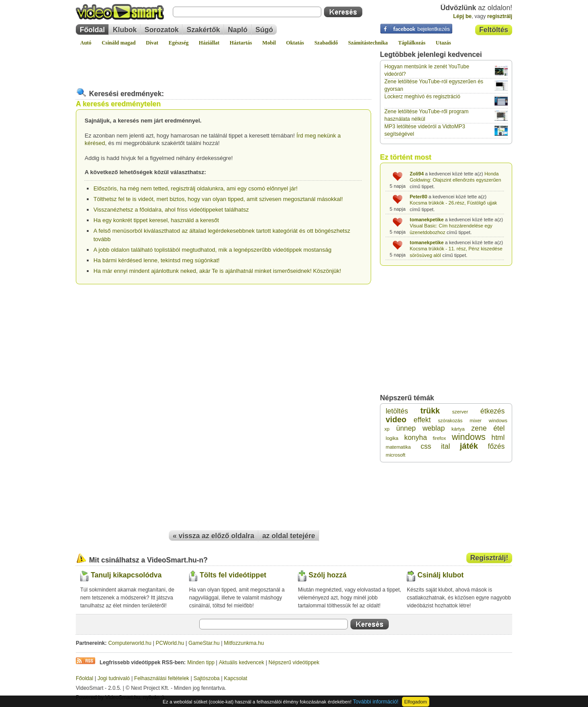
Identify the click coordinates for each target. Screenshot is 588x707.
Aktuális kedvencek (242, 662)
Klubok (125, 30)
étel (499, 428)
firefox (439, 438)
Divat (152, 43)
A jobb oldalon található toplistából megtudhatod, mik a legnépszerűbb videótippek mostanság (212, 250)
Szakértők (203, 30)
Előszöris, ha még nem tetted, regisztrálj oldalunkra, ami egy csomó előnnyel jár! (195, 188)
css (426, 446)
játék (469, 446)
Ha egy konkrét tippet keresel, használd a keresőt (156, 220)
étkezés (493, 411)
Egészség (178, 43)
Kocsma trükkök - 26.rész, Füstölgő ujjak (454, 203)
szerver (460, 412)
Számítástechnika (368, 43)
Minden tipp (201, 662)
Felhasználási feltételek (162, 678)
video (396, 420)
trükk (430, 411)
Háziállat (209, 43)
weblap (434, 428)
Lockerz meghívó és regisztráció (422, 97)
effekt (422, 420)
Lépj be (462, 16)
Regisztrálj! (489, 558)
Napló (238, 30)
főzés (496, 446)
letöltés (397, 411)
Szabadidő (326, 43)
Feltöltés (494, 30)
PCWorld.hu (170, 643)
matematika (398, 447)
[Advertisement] (223, 63)
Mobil (269, 43)
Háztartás (241, 43)
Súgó (264, 30)
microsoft (396, 455)
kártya (458, 429)
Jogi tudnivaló (114, 678)
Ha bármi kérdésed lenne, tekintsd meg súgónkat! (156, 260)
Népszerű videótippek (294, 662)
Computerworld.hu (130, 643)
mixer (476, 420)
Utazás (444, 43)
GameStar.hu (204, 643)
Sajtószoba (207, 678)
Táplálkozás (412, 43)
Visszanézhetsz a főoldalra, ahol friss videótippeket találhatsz (171, 210)
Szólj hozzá (327, 575)
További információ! (376, 702)
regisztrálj (500, 16)
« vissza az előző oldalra (214, 536)
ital (446, 446)
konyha (416, 437)
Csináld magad (119, 43)
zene (479, 428)
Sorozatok (162, 30)
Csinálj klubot (441, 575)
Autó (86, 43)
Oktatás (295, 43)
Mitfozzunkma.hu (244, 643)
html (498, 437)
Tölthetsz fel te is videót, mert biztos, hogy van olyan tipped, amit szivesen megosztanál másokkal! (218, 199)
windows (469, 437)
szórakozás (450, 420)
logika (392, 438)
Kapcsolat (236, 678)
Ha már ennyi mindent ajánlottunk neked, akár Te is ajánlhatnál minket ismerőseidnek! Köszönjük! (217, 271)
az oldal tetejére (289, 536)
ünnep (406, 428)
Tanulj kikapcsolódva (126, 575)
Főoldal (92, 30)
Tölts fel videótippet (233, 575)
